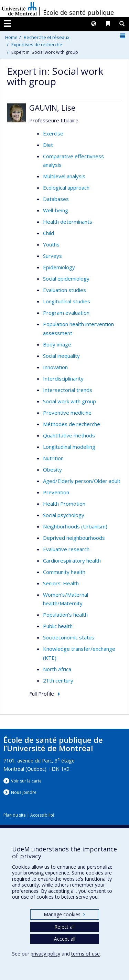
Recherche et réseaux (47, 37)
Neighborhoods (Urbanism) (75, 526)
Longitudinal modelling (69, 447)
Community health (64, 572)
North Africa (57, 669)
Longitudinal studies (67, 301)
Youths (51, 244)
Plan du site (15, 815)
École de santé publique (78, 12)
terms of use (85, 954)
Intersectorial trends (68, 390)
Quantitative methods (69, 435)
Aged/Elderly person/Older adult (82, 481)
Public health (58, 626)
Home (11, 37)
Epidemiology (59, 267)
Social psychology (64, 515)
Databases (56, 199)
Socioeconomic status (69, 637)
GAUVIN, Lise (52, 108)
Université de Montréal (19, 9)
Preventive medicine (67, 413)
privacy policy (45, 954)
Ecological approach (66, 188)
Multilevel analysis (64, 176)
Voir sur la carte (26, 781)
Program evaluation (66, 313)
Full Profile (42, 694)
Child (49, 233)
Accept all (65, 939)
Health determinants (68, 222)
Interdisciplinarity (63, 378)
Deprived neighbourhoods (74, 538)
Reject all (64, 927)
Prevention (56, 492)
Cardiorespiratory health (72, 560)
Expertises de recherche (37, 44)
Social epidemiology (66, 279)
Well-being (56, 210)
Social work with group (69, 401)
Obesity (52, 469)
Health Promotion (64, 504)
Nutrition (53, 458)
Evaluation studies (64, 290)
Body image (57, 344)
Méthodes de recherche (72, 424)
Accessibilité (42, 815)
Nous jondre (24, 792)
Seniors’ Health (61, 583)
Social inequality (61, 356)
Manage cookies (64, 914)
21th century (58, 680)
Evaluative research (66, 549)
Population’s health (65, 615)
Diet (48, 145)
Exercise (53, 133)
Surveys (52, 256)
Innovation (55, 367)
